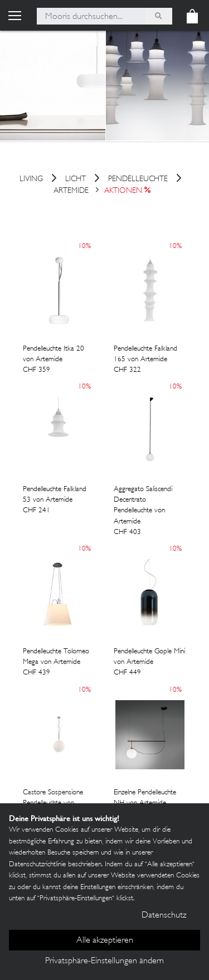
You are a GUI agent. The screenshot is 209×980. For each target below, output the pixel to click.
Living (31, 180)
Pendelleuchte (138, 180)
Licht (76, 180)
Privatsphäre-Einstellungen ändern (104, 961)
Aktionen (123, 191)
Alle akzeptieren (105, 941)
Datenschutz (164, 916)
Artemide (71, 191)
